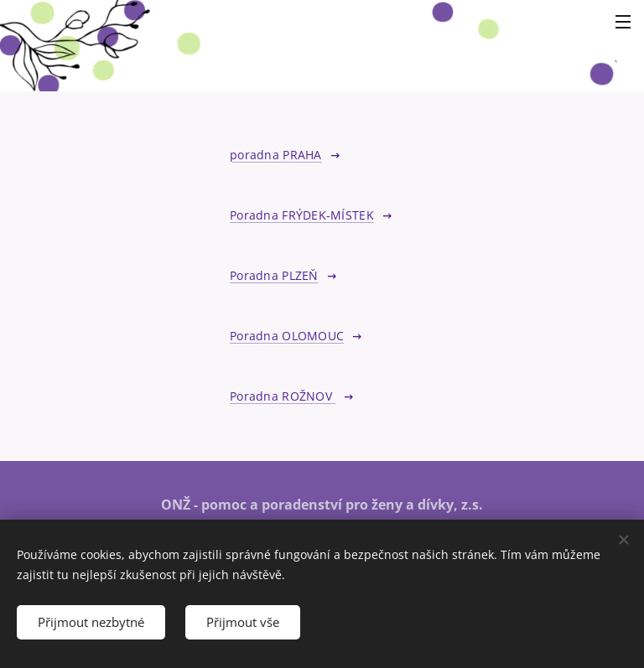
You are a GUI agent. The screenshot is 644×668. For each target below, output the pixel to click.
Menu (623, 22)
